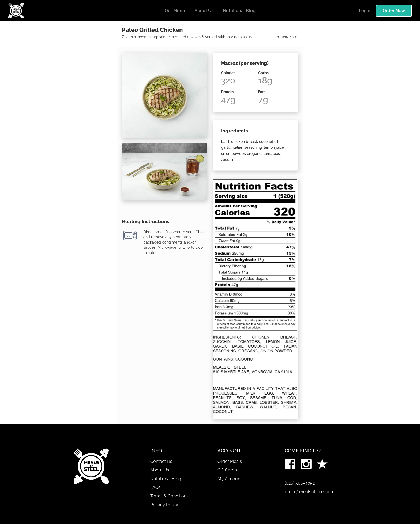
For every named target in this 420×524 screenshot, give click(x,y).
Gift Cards (227, 470)
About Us (204, 11)
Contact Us (161, 461)
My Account (230, 479)
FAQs (155, 487)
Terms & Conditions (169, 496)
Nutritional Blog (239, 11)
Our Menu (175, 11)
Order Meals (230, 461)
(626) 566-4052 (300, 483)
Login (365, 11)
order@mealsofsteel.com (310, 492)
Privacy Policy (164, 505)
